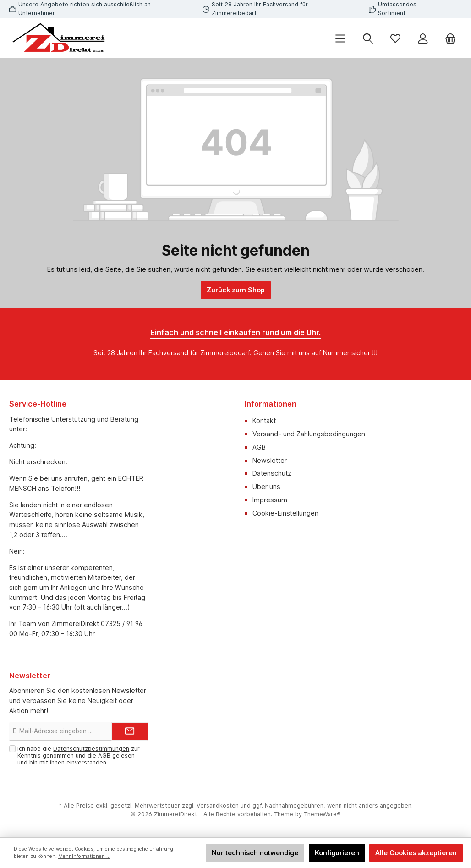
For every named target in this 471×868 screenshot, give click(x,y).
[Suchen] (368, 38)
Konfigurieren (337, 853)
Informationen (271, 404)
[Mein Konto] (423, 38)
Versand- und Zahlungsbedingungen (309, 434)
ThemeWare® (322, 814)
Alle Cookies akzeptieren (416, 853)
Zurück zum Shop (236, 290)
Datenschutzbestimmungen (91, 749)
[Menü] (340, 38)
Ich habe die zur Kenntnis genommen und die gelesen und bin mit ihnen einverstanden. (79, 755)
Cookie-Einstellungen (285, 513)
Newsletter (270, 460)
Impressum (270, 500)
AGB (259, 447)
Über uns (266, 486)
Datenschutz (272, 473)
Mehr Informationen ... (84, 856)
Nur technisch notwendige (255, 853)
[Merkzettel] (395, 38)
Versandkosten (218, 805)
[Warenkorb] (450, 38)
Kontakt (264, 420)
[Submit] (130, 731)
